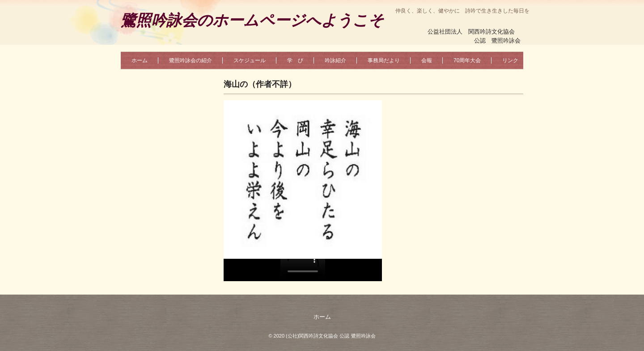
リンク (510, 60)
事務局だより (384, 60)
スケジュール (250, 60)
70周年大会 (467, 60)
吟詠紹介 (335, 60)
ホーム (140, 60)
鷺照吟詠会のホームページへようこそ (252, 20)
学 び (295, 60)
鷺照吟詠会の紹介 (191, 60)
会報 (427, 60)
